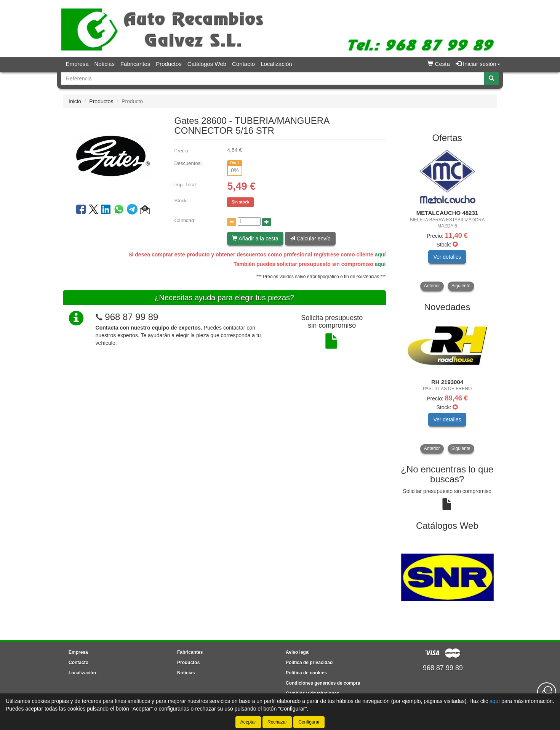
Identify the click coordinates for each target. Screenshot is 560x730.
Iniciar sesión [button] (478, 64)
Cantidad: (185, 220)
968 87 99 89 (131, 317)
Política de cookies (306, 673)
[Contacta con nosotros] (547, 692)
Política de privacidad (309, 663)
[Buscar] (491, 78)
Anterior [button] (432, 286)
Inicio (75, 101)
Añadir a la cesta (255, 239)
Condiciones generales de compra (323, 683)
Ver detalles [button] (447, 257)
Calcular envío (310, 239)
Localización (276, 64)
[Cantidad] (249, 221)
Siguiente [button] (461, 286)
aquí (380, 255)
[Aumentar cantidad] (267, 222)
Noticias (105, 64)
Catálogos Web (207, 64)
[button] (145, 211)
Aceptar (248, 722)
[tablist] (447, 219)
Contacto (243, 64)
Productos (169, 64)
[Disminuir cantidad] (232, 222)
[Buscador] (273, 78)
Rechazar (277, 722)
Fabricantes (135, 64)
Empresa (77, 64)
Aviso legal (298, 652)
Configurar (309, 722)
